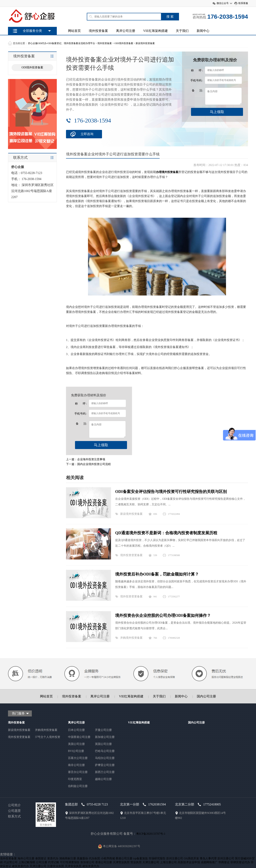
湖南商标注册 (68, 858)
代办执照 (94, 858)
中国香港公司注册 (79, 737)
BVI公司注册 (76, 751)
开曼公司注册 (103, 730)
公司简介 (14, 805)
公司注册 (42, 862)
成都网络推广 (209, 862)
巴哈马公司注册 (105, 751)
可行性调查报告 (70, 862)
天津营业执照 (121, 862)
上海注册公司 (168, 862)
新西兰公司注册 (105, 772)
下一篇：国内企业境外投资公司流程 (88, 464)
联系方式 (14, 816)
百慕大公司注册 (78, 758)
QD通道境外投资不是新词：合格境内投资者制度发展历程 (166, 533)
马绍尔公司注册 (105, 758)
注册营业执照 (56, 866)
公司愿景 (14, 811)
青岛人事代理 (208, 858)
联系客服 (243, 3)
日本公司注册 (76, 730)
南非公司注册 (76, 765)
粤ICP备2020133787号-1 (151, 834)
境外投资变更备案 (131, 555)
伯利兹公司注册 (78, 786)
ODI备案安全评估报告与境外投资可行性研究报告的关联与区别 (171, 492)
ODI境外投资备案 (124, 43)
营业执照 (136, 862)
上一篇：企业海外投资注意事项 (86, 459)
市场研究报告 (157, 858)
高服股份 (82, 858)
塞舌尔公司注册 (78, 772)
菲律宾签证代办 (240, 862)
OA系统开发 (191, 858)
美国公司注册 (76, 744)
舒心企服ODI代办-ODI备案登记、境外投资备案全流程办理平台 (61, 43)
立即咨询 (87, 134)
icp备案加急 (140, 858)
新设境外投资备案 (145, 43)
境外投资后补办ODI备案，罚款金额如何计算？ (157, 574)
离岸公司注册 (126, 31)
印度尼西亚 (75, 779)
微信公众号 (223, 3)
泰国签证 (41, 858)
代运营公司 (11, 862)
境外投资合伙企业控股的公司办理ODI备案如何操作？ (163, 615)
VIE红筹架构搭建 (155, 31)
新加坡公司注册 (105, 737)
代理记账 (54, 862)
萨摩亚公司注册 (105, 765)
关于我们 (182, 31)
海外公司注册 (26, 858)
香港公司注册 (124, 858)
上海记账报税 (27, 862)
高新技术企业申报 (189, 862)
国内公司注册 (206, 696)
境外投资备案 (98, 31)
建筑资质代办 (20, 866)
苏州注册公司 (175, 858)
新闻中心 (203, 31)
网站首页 (74, 31)
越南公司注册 (103, 779)
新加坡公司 (87, 862)
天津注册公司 (151, 862)
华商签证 (224, 862)
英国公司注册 (103, 744)
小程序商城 (108, 858)
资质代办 (53, 858)
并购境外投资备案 (131, 638)
